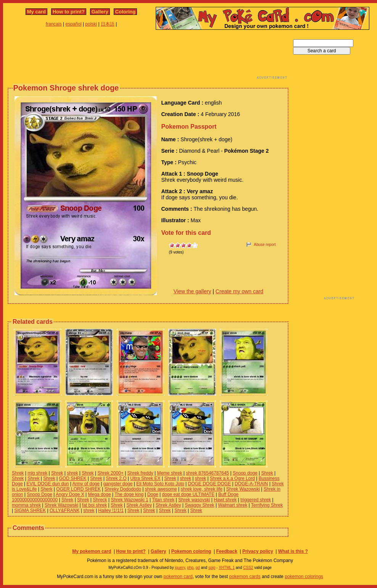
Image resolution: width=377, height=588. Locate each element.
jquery (180, 568)
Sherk (46, 489)
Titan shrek (163, 500)
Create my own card (239, 291)
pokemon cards (245, 577)
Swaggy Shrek (199, 505)
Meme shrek (169, 473)
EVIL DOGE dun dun (48, 484)
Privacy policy (258, 551)
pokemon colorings (304, 577)
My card (36, 12)
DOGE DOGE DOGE (209, 484)
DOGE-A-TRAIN (251, 484)
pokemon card (178, 577)
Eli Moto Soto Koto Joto (160, 484)
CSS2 (248, 568)
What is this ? (293, 551)
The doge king (129, 494)
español (74, 24)
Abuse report (265, 245)
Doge (153, 494)
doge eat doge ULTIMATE (188, 494)
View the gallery (193, 291)
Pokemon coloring (191, 551)
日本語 (108, 24)
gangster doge (118, 484)
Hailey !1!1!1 (111, 510)
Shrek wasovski (194, 500)
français (54, 24)
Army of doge (86, 484)
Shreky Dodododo (123, 489)
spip (212, 568)
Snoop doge (245, 473)
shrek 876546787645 (207, 473)
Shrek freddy (140, 473)
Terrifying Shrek (267, 505)
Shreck (100, 500)
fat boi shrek (94, 505)
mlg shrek (37, 473)
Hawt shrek (225, 500)
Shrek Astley (139, 505)
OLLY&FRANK (64, 510)
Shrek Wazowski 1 (129, 500)
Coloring (125, 12)
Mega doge (100, 494)
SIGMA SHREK (30, 510)
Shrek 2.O (116, 478)
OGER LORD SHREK (78, 489)
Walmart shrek (233, 505)
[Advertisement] (148, 57)
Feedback (226, 551)
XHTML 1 (227, 568)
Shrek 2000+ (110, 473)
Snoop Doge (39, 494)
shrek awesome (161, 489)
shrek (72, 473)
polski (91, 24)
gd (198, 568)
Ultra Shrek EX (145, 478)
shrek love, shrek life (202, 489)
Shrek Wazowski (243, 489)
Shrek (18, 473)
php (190, 568)
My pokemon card (92, 551)
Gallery (100, 12)
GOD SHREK (72, 478)
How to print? (69, 12)
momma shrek (26, 505)
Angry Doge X (70, 494)
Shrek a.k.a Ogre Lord (232, 478)
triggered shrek (256, 500)
